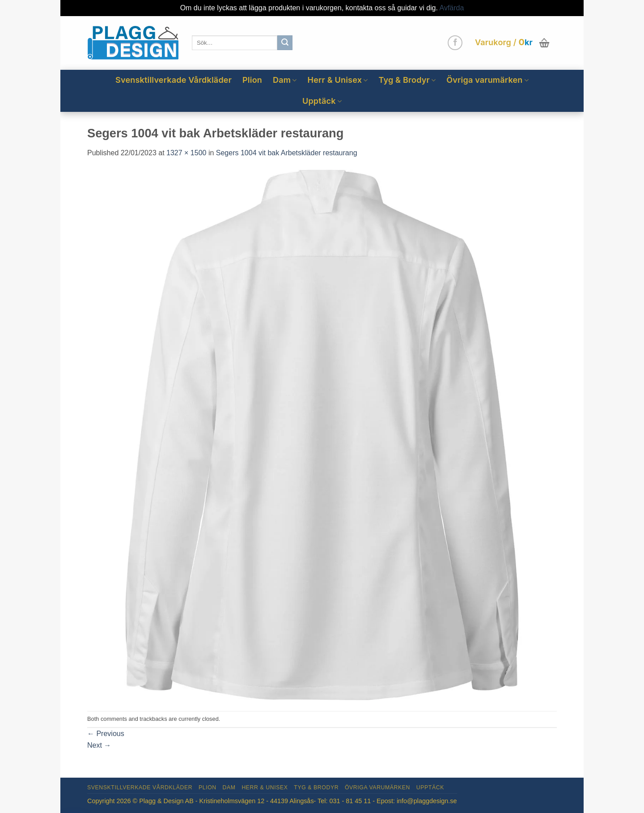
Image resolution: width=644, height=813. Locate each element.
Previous (106, 734)
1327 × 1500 (186, 153)
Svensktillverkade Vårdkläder (174, 80)
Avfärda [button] (452, 8)
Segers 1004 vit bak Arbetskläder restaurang (287, 153)
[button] (513, 43)
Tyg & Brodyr (407, 80)
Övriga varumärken (487, 80)
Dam (285, 80)
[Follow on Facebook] (455, 43)
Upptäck (322, 101)
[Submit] (285, 43)
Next (99, 745)
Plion (252, 80)
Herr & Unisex (338, 80)
